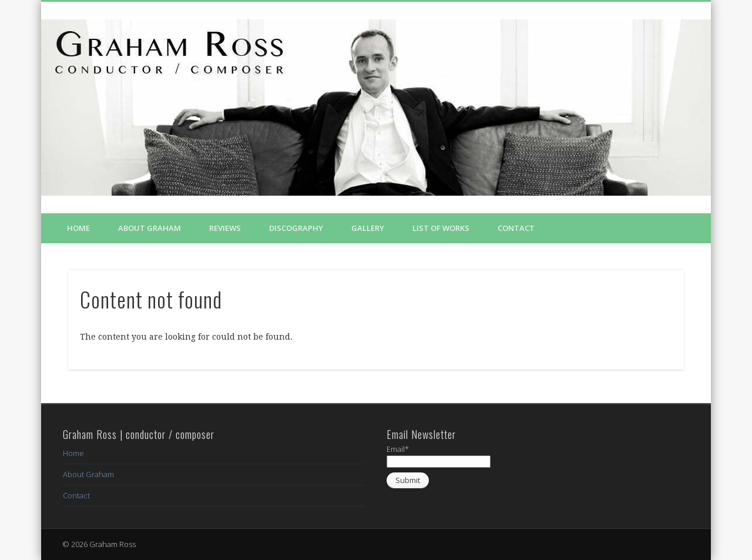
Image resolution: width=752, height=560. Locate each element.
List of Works (441, 228)
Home (78, 228)
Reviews (225, 228)
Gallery (368, 228)
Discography (296, 228)
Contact (516, 228)
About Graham (150, 228)
